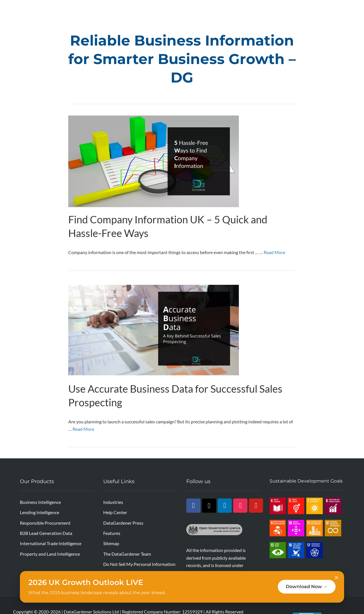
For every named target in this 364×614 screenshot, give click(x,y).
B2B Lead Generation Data (46, 533)
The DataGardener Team (127, 554)
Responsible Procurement (45, 523)
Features (112, 533)
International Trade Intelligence (51, 543)
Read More (274, 252)
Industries (113, 502)
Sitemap (111, 543)
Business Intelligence (40, 502)
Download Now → (307, 587)
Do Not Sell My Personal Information (139, 564)
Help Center (115, 512)
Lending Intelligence (40, 512)
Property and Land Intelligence (50, 554)
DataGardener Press (123, 523)
